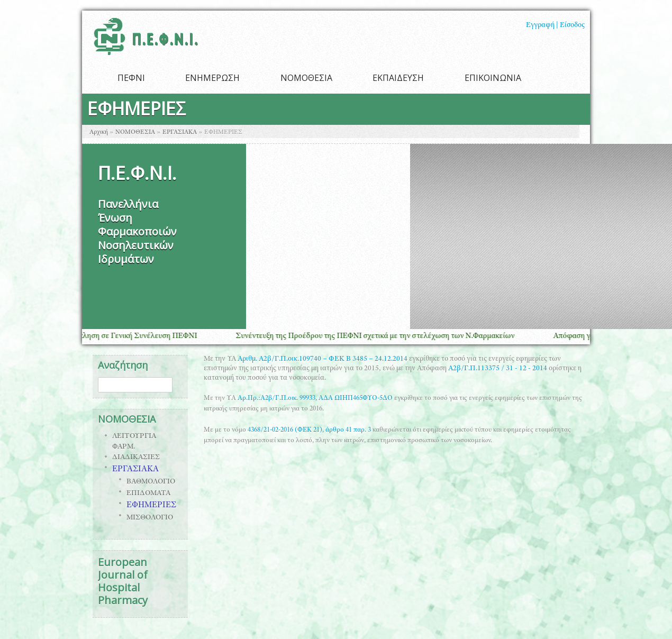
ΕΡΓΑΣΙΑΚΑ (180, 132)
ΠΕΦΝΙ (131, 78)
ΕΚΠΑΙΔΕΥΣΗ (398, 78)
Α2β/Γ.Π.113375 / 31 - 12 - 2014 (498, 369)
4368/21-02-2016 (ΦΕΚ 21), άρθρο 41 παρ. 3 (309, 430)
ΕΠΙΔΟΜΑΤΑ (148, 494)
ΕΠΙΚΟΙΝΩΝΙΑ (493, 78)
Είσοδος (572, 25)
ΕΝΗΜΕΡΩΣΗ (212, 78)
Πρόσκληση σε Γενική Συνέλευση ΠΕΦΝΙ (134, 336)
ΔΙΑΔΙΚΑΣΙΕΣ (136, 458)
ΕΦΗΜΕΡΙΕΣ (151, 506)
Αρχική (99, 132)
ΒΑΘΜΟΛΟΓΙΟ (151, 482)
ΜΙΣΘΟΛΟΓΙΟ (150, 518)
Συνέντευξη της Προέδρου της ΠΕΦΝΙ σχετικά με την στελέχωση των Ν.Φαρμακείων (381, 336)
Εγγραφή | (542, 25)
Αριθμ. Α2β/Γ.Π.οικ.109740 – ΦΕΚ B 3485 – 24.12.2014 (323, 359)
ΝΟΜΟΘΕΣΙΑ (306, 78)
